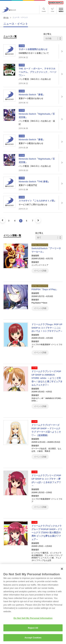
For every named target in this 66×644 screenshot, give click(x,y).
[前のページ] (3, 220)
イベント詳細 (40, 271)
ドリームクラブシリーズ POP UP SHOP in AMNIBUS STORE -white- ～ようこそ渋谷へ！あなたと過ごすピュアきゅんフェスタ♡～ (47, 378)
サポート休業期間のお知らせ (33, 49)
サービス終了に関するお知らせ (33, 205)
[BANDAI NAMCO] (56, 3)
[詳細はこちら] (61, 51)
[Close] (62, 571)
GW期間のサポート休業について (34, 53)
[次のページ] (38, 220)
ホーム (6, 17)
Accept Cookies (33, 639)
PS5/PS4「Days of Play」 (45, 289)
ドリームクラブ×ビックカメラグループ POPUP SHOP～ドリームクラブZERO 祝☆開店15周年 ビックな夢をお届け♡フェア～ (47, 533)
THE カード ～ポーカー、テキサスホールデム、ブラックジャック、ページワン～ (38, 72)
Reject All (33, 630)
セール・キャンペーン (40, 245)
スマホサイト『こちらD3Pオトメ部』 (37, 201)
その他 (22, 46)
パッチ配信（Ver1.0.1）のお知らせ (35, 79)
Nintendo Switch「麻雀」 (32, 95)
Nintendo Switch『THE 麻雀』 (34, 182)
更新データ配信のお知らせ (31, 98)
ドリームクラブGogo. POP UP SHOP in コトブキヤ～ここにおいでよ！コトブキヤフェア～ (47, 328)
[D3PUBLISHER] (9, 11)
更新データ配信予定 (28, 185)
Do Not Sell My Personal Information (33, 620)
